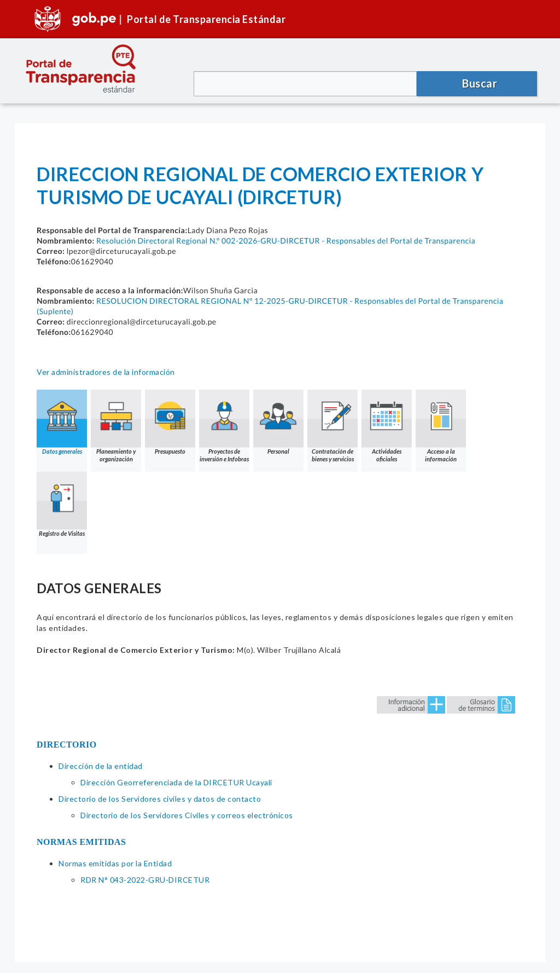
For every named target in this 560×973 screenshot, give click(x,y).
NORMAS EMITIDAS (81, 842)
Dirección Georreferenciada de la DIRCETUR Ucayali (176, 782)
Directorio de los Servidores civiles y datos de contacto (160, 799)
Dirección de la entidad (101, 766)
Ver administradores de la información (106, 372)
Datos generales (62, 422)
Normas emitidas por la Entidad (115, 863)
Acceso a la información (441, 426)
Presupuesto (170, 422)
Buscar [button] (480, 83)
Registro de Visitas (62, 504)
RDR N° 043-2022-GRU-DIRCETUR (145, 880)
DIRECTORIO (67, 745)
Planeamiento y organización (116, 426)
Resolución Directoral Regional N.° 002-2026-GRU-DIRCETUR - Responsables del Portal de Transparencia (286, 241)
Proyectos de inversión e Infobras (224, 426)
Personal (278, 422)
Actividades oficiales (387, 426)
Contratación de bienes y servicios (332, 426)
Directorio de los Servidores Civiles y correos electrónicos (187, 815)
